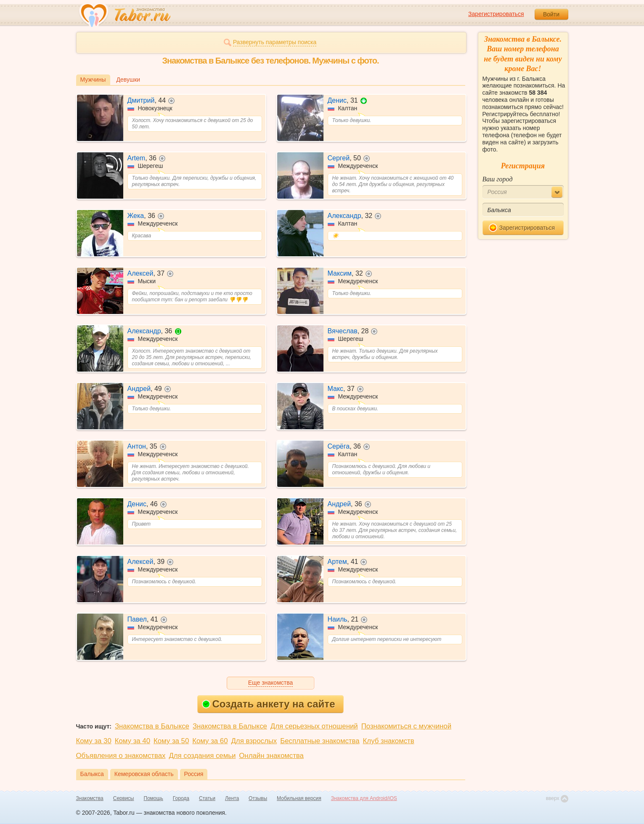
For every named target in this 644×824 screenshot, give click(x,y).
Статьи (207, 798)
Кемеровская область (144, 774)
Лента (232, 798)
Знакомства (90, 798)
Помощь (154, 798)
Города (181, 798)
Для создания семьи (202, 756)
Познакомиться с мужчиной (406, 726)
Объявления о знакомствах (121, 756)
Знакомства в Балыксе (152, 726)
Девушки (129, 80)
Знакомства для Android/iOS (364, 798)
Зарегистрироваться (496, 14)
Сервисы (124, 798)
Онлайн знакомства (271, 756)
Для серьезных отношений (314, 726)
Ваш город (498, 179)
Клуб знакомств (389, 741)
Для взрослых (254, 741)
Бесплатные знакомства (320, 741)
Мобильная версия (299, 798)
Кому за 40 (133, 741)
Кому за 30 (94, 741)
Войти (551, 14)
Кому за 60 (210, 741)
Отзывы (258, 798)
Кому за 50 (171, 741)
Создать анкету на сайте (269, 704)
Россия (194, 774)
